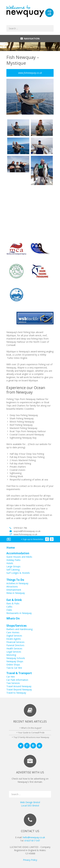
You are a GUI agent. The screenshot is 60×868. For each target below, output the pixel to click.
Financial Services (15, 642)
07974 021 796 (18, 528)
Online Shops (13, 665)
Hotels (10, 563)
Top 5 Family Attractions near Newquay (31, 737)
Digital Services (14, 636)
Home (11, 548)
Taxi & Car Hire (14, 668)
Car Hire (11, 677)
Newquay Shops (15, 661)
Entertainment (14, 590)
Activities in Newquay (17, 583)
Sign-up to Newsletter (33, 539)
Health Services (14, 648)
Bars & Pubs (13, 603)
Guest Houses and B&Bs (19, 557)
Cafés (9, 607)
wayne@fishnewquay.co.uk (25, 531)
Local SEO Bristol (30, 805)
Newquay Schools (16, 658)
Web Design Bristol (30, 802)
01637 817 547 (32, 841)
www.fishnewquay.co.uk (23, 534)
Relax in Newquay (16, 593)
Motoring (11, 655)
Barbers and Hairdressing (19, 629)
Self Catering (13, 570)
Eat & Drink (14, 600)
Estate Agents (14, 639)
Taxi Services (13, 683)
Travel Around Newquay (19, 686)
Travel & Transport (19, 673)
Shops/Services (16, 626)
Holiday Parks (13, 560)
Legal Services (14, 652)
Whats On (13, 618)
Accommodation (18, 553)
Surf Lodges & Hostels (18, 573)
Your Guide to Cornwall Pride (31, 733)
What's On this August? (31, 728)
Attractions (12, 587)
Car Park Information (17, 680)
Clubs (9, 610)
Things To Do (15, 580)
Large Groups (13, 566)
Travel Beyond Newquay (19, 689)
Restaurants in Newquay (19, 613)
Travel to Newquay (16, 693)
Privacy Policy (30, 860)
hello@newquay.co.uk (34, 837)
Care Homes (13, 632)
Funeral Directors (15, 645)
